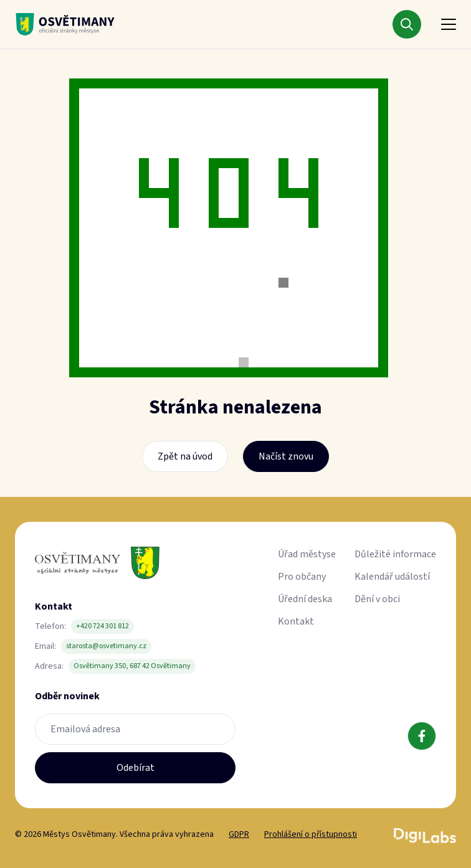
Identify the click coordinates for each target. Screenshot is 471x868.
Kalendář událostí (392, 577)
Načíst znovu (286, 456)
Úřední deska (305, 599)
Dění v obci (377, 599)
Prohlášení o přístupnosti (311, 834)
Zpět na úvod (185, 456)
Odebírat (136, 768)
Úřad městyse (307, 554)
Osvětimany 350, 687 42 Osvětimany (132, 666)
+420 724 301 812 (102, 626)
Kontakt (296, 621)
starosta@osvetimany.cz (106, 646)
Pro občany (302, 577)
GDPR (239, 834)
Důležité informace (395, 554)
